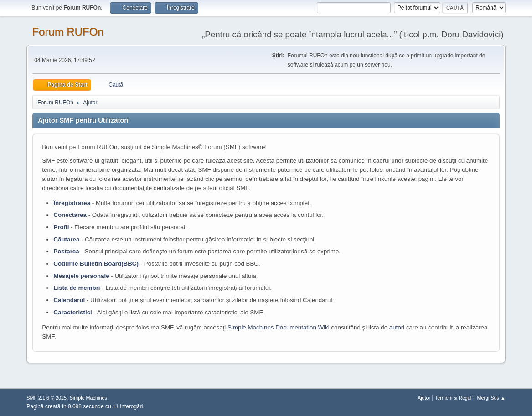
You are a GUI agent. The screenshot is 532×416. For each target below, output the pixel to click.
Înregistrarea (72, 203)
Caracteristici (72, 312)
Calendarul (69, 300)
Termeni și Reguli (454, 398)
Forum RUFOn (68, 32)
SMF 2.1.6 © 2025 (46, 398)
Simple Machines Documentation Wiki (279, 327)
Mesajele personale (81, 276)
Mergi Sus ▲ (491, 398)
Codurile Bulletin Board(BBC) (96, 264)
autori (397, 327)
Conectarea (70, 215)
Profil (61, 227)
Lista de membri (77, 288)
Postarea (66, 251)
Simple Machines (88, 398)
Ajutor (424, 398)
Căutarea (66, 239)
